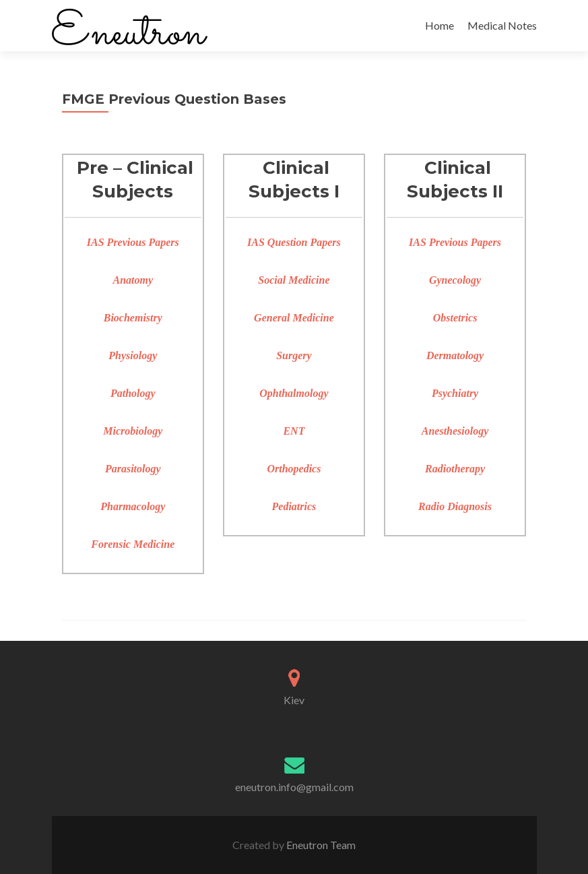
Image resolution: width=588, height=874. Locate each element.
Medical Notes (502, 25)
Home (439, 25)
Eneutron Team (320, 845)
